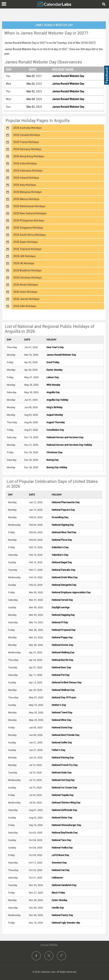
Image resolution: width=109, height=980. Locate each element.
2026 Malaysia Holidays (27, 192)
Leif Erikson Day (60, 855)
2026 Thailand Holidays (27, 249)
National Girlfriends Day (64, 810)
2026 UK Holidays (24, 263)
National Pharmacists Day (66, 502)
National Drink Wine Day (65, 577)
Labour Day (53, 377)
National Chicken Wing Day (66, 803)
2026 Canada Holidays (27, 135)
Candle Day (58, 908)
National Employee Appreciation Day (71, 592)
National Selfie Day (62, 743)
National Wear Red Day (64, 532)
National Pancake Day (64, 570)
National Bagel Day (62, 562)
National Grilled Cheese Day (67, 682)
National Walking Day (63, 652)
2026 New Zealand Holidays (30, 213)
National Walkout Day (63, 690)
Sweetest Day (59, 863)
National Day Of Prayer (64, 697)
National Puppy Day (62, 637)
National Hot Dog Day (63, 780)
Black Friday (58, 893)
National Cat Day (61, 870)
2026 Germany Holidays (27, 149)
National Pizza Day (62, 540)
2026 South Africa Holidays (29, 235)
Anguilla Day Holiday (57, 400)
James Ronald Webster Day (68, 76)
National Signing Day (63, 525)
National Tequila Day (63, 795)
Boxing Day (53, 460)
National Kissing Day (63, 758)
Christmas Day (54, 452)
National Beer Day (61, 667)
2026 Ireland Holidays (26, 178)
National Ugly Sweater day (66, 923)
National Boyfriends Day (65, 833)
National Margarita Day (64, 585)
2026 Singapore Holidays (28, 228)
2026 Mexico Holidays (26, 199)
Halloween (57, 878)
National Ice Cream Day (64, 788)
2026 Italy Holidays (25, 185)
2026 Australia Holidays (27, 128)
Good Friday (53, 362)
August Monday (55, 415)
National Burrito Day (62, 660)
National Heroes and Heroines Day (65, 437)
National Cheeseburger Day (66, 825)
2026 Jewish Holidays (26, 299)
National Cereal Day (62, 600)
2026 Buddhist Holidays (27, 270)
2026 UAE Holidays (24, 256)
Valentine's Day (60, 555)
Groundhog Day (60, 517)
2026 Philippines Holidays (29, 221)
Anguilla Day (53, 392)
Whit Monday (53, 385)
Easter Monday (54, 370)
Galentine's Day (60, 547)
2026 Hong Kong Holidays (29, 156)
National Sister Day (62, 818)
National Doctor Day (62, 645)
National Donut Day (62, 727)
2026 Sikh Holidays (25, 306)
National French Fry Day (65, 765)
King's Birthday (54, 407)
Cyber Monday (59, 900)
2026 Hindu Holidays (26, 285)
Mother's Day (59, 705)
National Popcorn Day (63, 510)
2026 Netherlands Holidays (29, 206)
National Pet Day (61, 675)
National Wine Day (61, 720)
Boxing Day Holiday (57, 467)
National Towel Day (62, 712)
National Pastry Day (62, 915)
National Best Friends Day (66, 735)
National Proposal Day (64, 630)
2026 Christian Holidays (27, 278)
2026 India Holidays (25, 163)
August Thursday (56, 422)
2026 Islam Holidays (25, 292)
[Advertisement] (54, 14)
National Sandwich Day (64, 885)
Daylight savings (61, 607)
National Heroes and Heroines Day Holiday (69, 445)
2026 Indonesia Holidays (28, 171)
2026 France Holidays (26, 142)
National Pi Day (60, 622)
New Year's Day (55, 347)
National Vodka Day (62, 848)
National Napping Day (63, 615)
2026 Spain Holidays (25, 242)
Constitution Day (55, 430)
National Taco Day (61, 840)
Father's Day (59, 750)
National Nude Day (62, 773)
